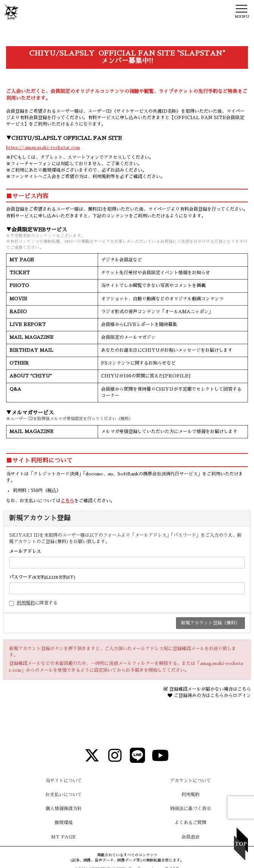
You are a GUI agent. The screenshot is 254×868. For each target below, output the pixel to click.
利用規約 (26, 603)
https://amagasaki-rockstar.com (43, 148)
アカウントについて (190, 781)
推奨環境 (64, 823)
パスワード (42, 577)
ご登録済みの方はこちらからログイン (212, 696)
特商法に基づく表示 (190, 809)
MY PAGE (63, 837)
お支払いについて (64, 795)
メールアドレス (25, 551)
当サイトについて (64, 781)
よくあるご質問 (190, 823)
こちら (67, 501)
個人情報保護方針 (64, 809)
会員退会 (190, 837)
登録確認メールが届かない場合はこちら (210, 689)
